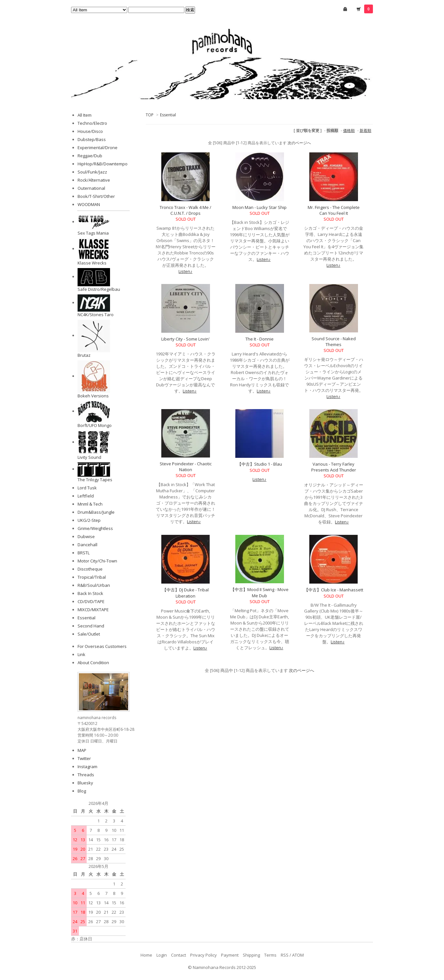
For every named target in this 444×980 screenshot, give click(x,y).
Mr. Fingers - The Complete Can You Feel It (334, 210)
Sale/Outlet (89, 634)
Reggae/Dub (90, 156)
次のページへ (299, 143)
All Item (85, 115)
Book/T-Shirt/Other (96, 196)
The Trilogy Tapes (95, 480)
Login (162, 955)
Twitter (84, 758)
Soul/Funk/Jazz (92, 172)
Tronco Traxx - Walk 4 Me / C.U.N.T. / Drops (185, 210)
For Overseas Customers (102, 646)
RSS (285, 955)
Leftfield (86, 496)
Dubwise (86, 536)
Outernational (91, 188)
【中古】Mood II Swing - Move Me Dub (259, 593)
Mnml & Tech (90, 504)
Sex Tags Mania (93, 233)
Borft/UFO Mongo (95, 425)
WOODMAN (89, 204)
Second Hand (91, 626)
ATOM (298, 955)
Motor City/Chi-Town (97, 561)
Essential (168, 115)
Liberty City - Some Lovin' (185, 339)
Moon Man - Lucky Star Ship (259, 207)
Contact (179, 955)
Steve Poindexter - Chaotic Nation (186, 467)
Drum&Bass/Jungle (96, 512)
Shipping (251, 955)
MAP (82, 750)
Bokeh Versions (93, 396)
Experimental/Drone (98, 148)
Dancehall (87, 545)
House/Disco (90, 131)
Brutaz (84, 355)
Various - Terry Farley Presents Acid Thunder (334, 467)
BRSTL (84, 553)
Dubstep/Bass (92, 139)
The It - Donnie (259, 339)
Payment (230, 955)
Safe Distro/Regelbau (99, 289)
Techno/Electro (92, 123)
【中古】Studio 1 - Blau (260, 464)
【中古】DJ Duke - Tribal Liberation (185, 593)
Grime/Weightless (95, 528)
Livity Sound (89, 457)
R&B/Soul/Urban (94, 585)
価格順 (349, 130)
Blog (82, 791)
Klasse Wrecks (92, 263)
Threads (86, 775)
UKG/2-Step (89, 520)
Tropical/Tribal (92, 577)
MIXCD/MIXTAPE (93, 610)
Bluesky (85, 783)
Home (146, 955)
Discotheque (90, 569)
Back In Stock (90, 593)
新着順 (365, 130)
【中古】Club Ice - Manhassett (334, 590)
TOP (150, 115)
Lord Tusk (87, 488)
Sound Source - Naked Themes (334, 342)
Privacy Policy (203, 955)
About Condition (93, 663)
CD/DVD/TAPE (91, 601)
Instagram (87, 767)
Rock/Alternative (94, 180)
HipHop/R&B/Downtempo (103, 164)
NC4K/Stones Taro (96, 315)
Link (81, 654)
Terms (270, 955)
